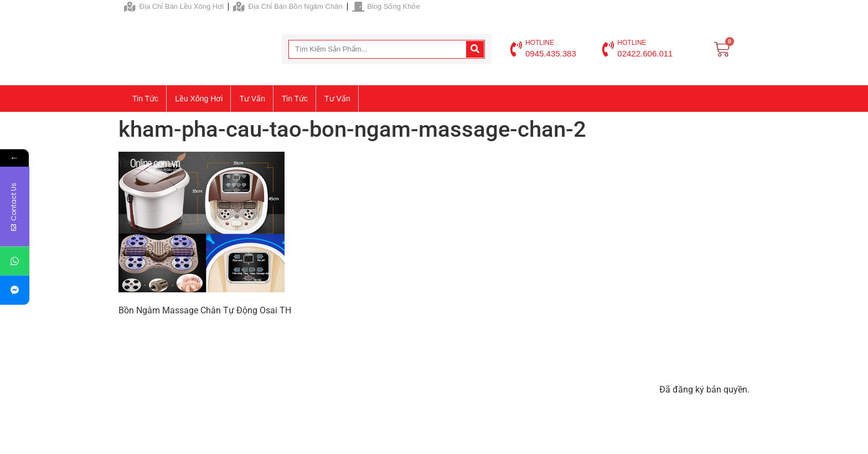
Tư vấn (252, 99)
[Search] (475, 49)
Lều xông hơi (199, 99)
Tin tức (145, 99)
